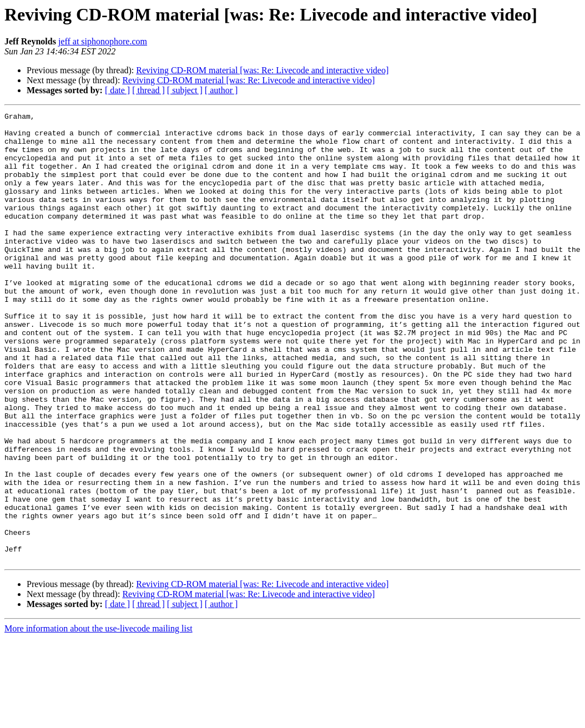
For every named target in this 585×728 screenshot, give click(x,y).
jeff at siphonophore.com (103, 41)
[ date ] (117, 90)
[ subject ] (185, 90)
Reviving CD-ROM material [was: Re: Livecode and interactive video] (262, 70)
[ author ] (221, 90)
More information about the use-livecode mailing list (99, 718)
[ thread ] (148, 90)
